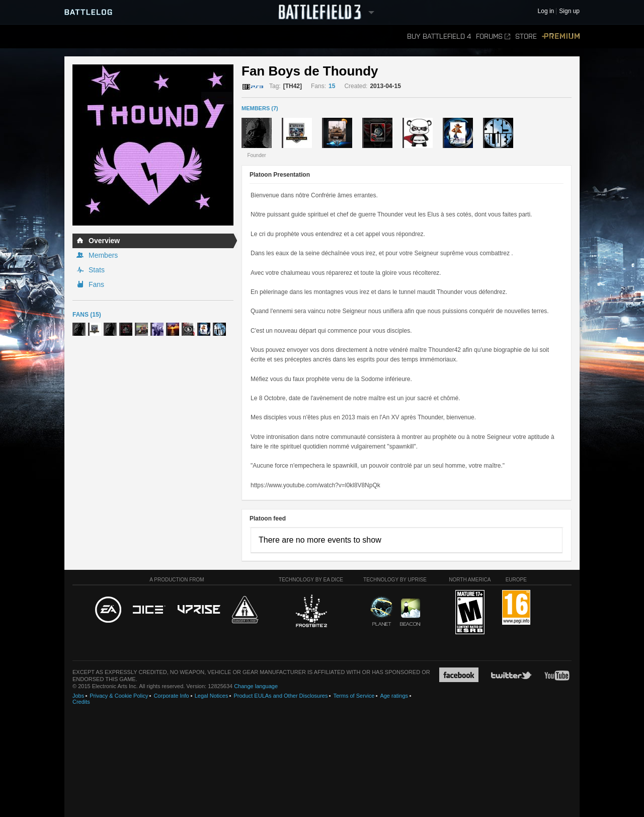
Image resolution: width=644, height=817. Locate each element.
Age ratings (394, 696)
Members (103, 255)
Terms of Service (354, 696)
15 (332, 86)
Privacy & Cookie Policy (119, 696)
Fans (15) (87, 315)
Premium (561, 36)
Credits (81, 702)
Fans (96, 284)
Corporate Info (171, 696)
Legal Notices (212, 696)
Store (526, 36)
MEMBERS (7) (260, 108)
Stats (97, 270)
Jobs (78, 696)
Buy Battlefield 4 (439, 36)
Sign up (569, 11)
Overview (104, 241)
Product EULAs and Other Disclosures (280, 696)
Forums (493, 36)
